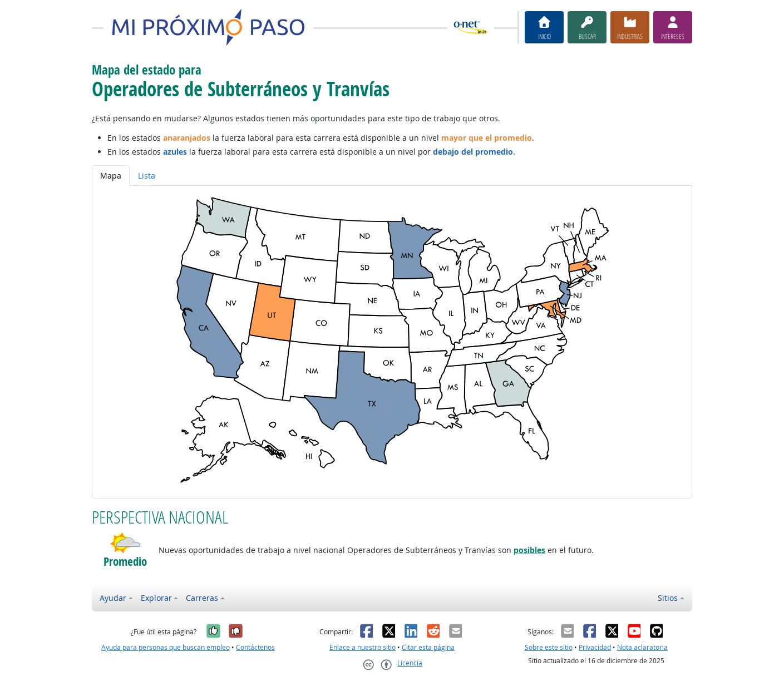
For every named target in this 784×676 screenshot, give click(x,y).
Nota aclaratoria (642, 647)
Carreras (202, 598)
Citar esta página (428, 647)
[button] (125, 543)
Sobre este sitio (549, 647)
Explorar (156, 598)
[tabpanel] (392, 342)
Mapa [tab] (111, 176)
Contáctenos (255, 647)
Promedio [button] (125, 562)
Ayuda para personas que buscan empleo (166, 647)
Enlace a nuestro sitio (363, 647)
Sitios (668, 598)
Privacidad (595, 647)
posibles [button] (529, 550)
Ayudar (113, 598)
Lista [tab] (147, 176)
